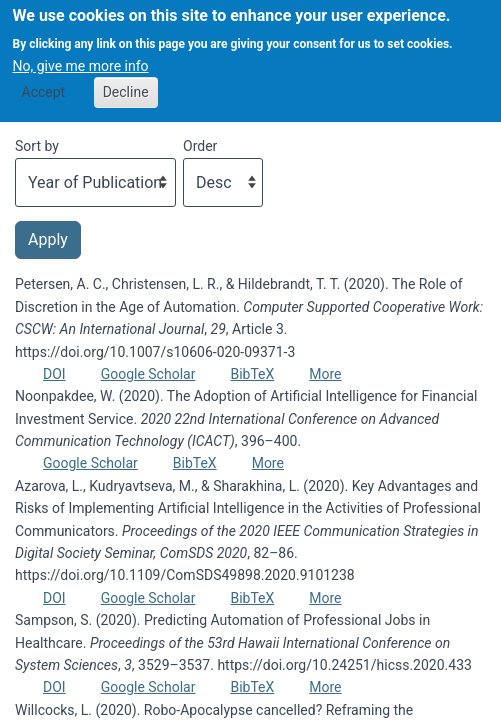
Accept (44, 83)
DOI (54, 374)
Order (200, 146)
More (325, 374)
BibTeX (252, 374)
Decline (126, 83)
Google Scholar (148, 374)
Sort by (37, 146)
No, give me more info (81, 57)
